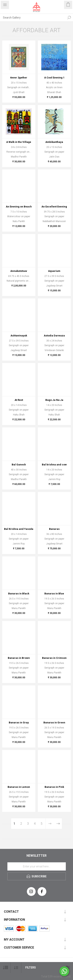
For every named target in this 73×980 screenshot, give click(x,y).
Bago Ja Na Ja (54, 400)
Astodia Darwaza (54, 336)
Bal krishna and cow (54, 465)
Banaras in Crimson (54, 658)
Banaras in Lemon (19, 787)
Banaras (54, 529)
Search (69, 18)
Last (58, 824)
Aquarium (54, 271)
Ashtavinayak (19, 336)
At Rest (19, 400)
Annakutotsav (19, 271)
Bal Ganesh (19, 465)
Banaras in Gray (19, 723)
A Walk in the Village (19, 142)
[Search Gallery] (33, 18)
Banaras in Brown (19, 658)
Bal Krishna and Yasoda (19, 529)
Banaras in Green (54, 723)
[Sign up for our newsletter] (37, 866)
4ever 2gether (19, 78)
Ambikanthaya (54, 142)
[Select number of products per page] (5, 968)
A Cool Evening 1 (54, 78)
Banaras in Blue (54, 594)
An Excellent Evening (54, 207)
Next (50, 824)
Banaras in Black (19, 594)
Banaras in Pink (54, 787)
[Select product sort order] (16, 968)
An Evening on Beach (19, 207)
